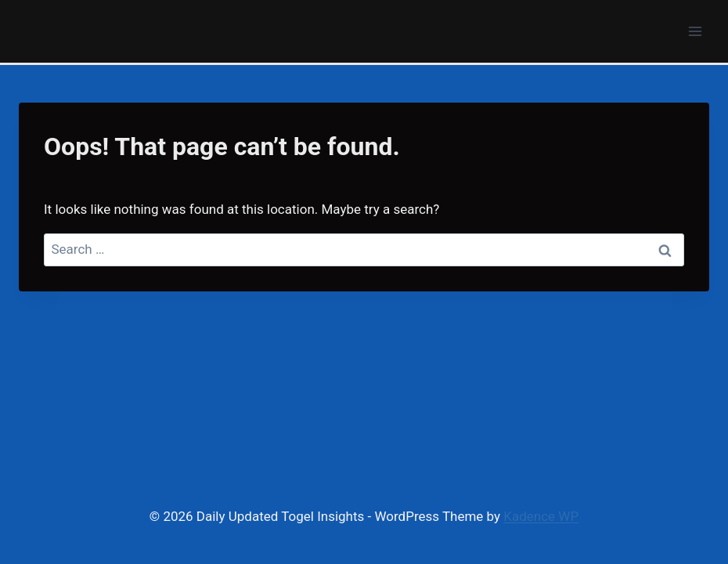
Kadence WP (541, 516)
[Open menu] (695, 31)
